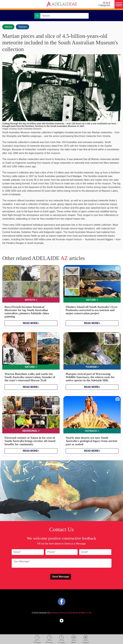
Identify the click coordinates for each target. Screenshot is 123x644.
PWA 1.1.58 (86, 613)
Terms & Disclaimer (69, 613)
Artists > (31, 300)
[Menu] (119, 4)
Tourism (23, 27)
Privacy (55, 613)
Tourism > (92, 367)
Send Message (61, 577)
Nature (8, 27)
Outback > (92, 431)
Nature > (92, 300)
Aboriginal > (31, 431)
